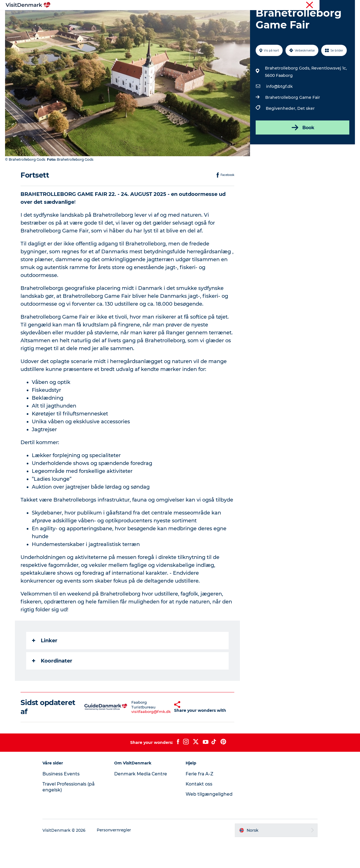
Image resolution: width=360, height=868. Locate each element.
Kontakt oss (199, 811)
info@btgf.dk (279, 113)
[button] (163, 734)
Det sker (306, 135)
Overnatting (205, 18)
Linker (45, 667)
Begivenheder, (281, 135)
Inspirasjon (113, 18)
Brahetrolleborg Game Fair (292, 124)
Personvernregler (120, 857)
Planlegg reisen (242, 18)
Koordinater (52, 688)
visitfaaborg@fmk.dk (137, 739)
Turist (333, 5)
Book (302, 154)
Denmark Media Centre (144, 801)
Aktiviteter (172, 18)
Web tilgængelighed (209, 821)
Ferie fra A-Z (200, 801)
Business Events (66, 801)
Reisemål (143, 18)
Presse (349, 5)
